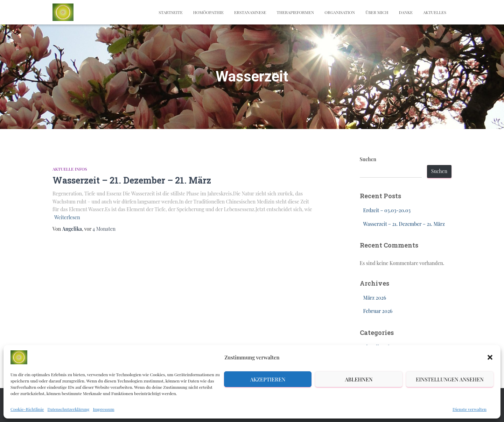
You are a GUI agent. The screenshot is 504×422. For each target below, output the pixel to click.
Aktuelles (435, 12)
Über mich (377, 12)
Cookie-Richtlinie (27, 409)
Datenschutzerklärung (69, 409)
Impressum (103, 409)
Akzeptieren (268, 379)
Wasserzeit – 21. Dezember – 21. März (132, 180)
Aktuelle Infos (70, 169)
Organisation (340, 12)
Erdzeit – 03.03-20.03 (387, 210)
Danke (406, 12)
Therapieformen (295, 12)
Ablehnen (359, 379)
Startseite (170, 12)
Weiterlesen (67, 217)
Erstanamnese (250, 12)
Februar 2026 (378, 311)
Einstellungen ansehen (450, 379)
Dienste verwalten (470, 409)
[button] (490, 357)
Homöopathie (208, 12)
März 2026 (375, 298)
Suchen (368, 159)
